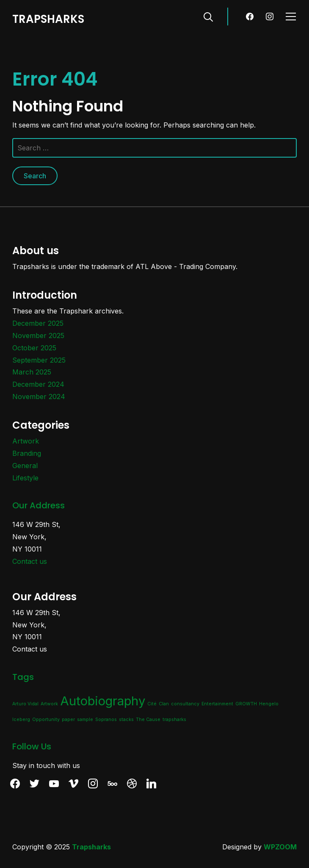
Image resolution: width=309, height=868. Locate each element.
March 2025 (32, 372)
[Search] (208, 16)
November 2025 (38, 336)
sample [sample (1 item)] (85, 720)
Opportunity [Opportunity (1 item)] (46, 720)
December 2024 (38, 384)
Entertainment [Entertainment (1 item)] (217, 704)
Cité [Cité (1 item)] (152, 704)
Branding (27, 453)
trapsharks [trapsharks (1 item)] (174, 720)
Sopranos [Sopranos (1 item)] (106, 720)
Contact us (30, 561)
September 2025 (39, 360)
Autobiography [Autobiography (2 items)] (103, 701)
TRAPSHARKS (48, 19)
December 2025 (38, 323)
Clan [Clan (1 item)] (164, 704)
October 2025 (34, 348)
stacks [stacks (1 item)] (126, 720)
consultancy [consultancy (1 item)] (185, 704)
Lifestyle (25, 478)
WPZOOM (280, 847)
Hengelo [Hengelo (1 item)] (269, 704)
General (25, 466)
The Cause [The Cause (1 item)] (148, 720)
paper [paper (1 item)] (68, 720)
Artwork (26, 441)
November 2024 (39, 397)
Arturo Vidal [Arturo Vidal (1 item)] (25, 704)
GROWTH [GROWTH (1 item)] (246, 704)
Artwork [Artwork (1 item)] (49, 704)
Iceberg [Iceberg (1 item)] (21, 720)
